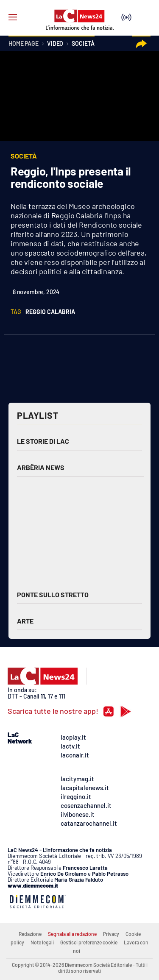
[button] (141, 44)
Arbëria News (41, 467)
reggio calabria (50, 312)
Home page (24, 44)
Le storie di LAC (43, 441)
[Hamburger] (13, 17)
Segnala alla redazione (72, 934)
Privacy (111, 934)
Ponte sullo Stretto (53, 594)
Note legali (42, 942)
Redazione (30, 934)
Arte (25, 621)
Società (83, 44)
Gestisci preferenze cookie (89, 942)
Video (55, 44)
